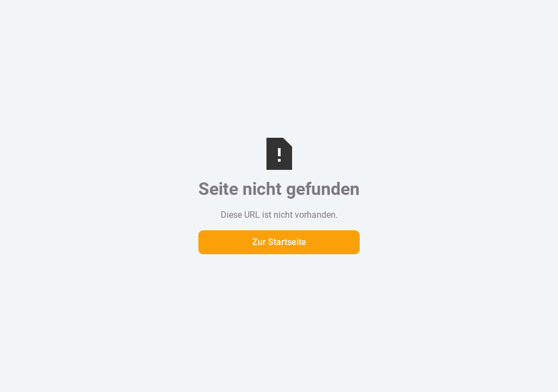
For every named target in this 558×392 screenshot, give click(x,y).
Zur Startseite (279, 242)
